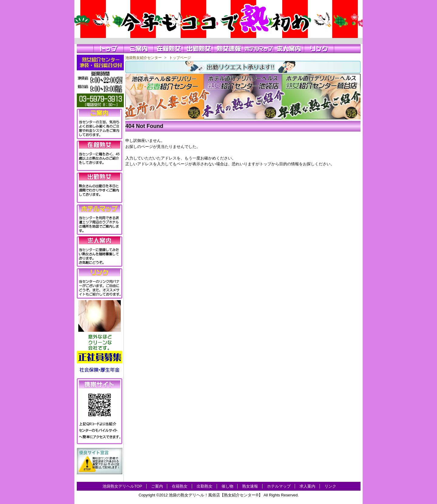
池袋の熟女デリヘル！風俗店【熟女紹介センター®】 (215, 495)
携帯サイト (100, 384)
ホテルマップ (279, 486)
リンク (330, 486)
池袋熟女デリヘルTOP (122, 486)
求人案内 (307, 486)
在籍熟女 (180, 486)
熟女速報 (250, 486)
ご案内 (157, 486)
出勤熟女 (205, 486)
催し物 (227, 486)
